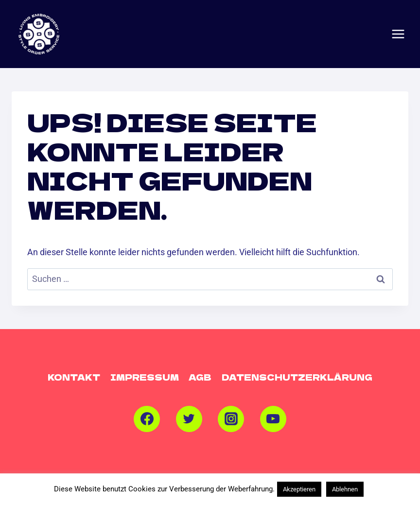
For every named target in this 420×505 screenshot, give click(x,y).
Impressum (145, 377)
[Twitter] (189, 419)
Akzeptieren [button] (299, 489)
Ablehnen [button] (345, 489)
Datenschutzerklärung (297, 377)
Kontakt (74, 377)
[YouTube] (273, 419)
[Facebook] (147, 419)
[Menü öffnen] (398, 34)
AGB (200, 377)
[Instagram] (231, 419)
